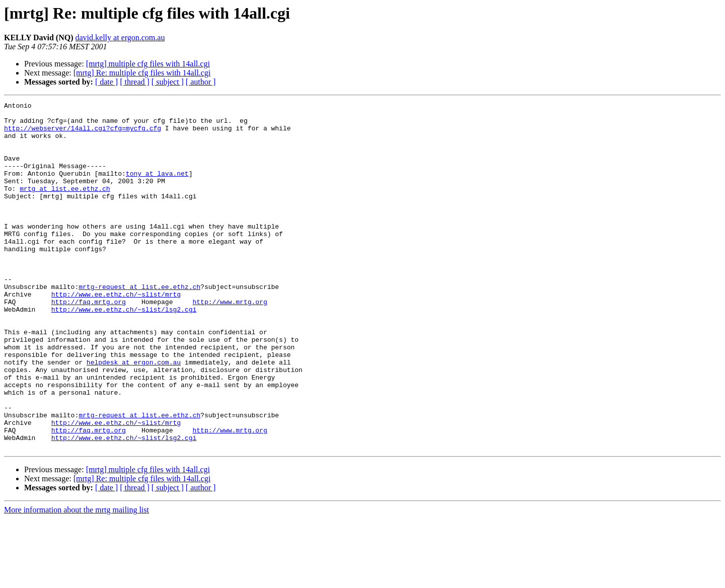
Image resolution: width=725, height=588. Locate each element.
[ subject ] (168, 82)
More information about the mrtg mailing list (77, 579)
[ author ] (201, 82)
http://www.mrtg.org (230, 342)
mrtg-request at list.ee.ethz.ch (139, 324)
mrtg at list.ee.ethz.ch (65, 206)
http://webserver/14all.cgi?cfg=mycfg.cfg (83, 134)
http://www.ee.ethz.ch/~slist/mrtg (116, 333)
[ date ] (106, 82)
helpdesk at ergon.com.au (134, 415)
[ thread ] (135, 82)
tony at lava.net (157, 188)
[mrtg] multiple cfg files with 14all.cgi (148, 64)
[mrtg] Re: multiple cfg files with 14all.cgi (142, 73)
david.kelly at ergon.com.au (120, 38)
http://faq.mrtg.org (89, 342)
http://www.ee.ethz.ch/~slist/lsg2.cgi (124, 351)
